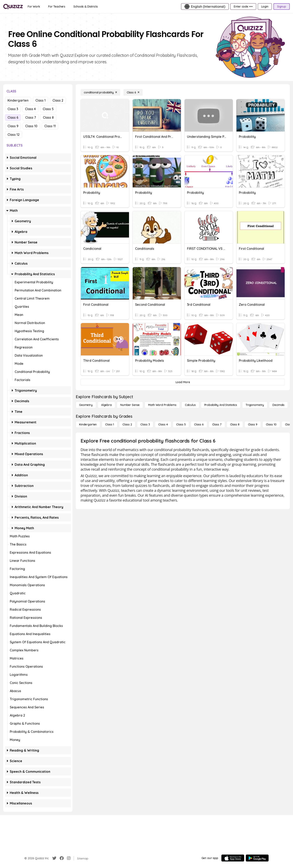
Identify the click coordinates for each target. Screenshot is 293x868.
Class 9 (13, 126)
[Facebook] (62, 858)
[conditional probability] (100, 92)
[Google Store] (257, 858)
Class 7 (31, 117)
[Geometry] (86, 405)
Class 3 (13, 109)
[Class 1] (110, 424)
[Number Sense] (130, 405)
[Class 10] (271, 424)
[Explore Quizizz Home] (13, 7)
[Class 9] (253, 424)
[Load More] (183, 382)
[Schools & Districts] (86, 7)
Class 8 (48, 117)
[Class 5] (181, 424)
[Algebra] (106, 405)
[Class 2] (127, 424)
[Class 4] (163, 424)
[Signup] (282, 7)
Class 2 (58, 100)
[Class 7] (217, 424)
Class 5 (48, 109)
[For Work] (34, 7)
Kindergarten (18, 100)
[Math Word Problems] (162, 405)
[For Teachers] (57, 7)
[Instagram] (69, 858)
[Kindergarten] (88, 424)
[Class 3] (145, 424)
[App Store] (233, 858)
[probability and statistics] (221, 405)
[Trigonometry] (255, 405)
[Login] (265, 7)
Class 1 (40, 100)
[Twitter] (54, 858)
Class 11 (50, 126)
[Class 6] (133, 92)
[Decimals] (278, 405)
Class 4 (30, 109)
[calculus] (190, 405)
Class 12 (14, 135)
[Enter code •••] (243, 7)
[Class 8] (235, 424)
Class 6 (13, 117)
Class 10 (31, 126)
